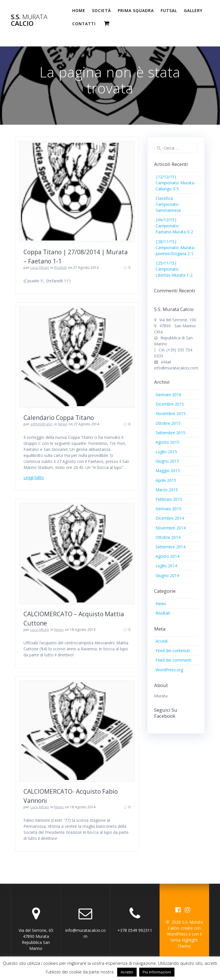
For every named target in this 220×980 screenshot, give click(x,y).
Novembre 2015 (171, 413)
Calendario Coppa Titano (59, 418)
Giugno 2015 (167, 461)
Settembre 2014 (170, 547)
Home (79, 10)
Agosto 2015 (167, 442)
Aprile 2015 (166, 480)
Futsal (169, 10)
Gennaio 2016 (168, 395)
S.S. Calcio (29, 20)
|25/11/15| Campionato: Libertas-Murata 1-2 (174, 269)
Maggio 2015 (168, 471)
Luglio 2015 (166, 452)
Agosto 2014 (167, 556)
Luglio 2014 (166, 566)
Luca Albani (40, 268)
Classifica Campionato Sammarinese (168, 204)
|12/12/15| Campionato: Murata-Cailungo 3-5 (175, 183)
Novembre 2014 (171, 528)
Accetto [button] (127, 972)
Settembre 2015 (170, 433)
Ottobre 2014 (168, 537)
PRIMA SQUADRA (136, 10)
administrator (42, 424)
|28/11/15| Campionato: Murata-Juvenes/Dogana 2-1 (175, 248)
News (63, 424)
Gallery (193, 10)
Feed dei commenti (173, 660)
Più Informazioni (157, 972)
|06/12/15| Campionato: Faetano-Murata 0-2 (174, 226)
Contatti (84, 24)
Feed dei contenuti (173, 651)
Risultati (60, 268)
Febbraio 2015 (169, 499)
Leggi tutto (34, 477)
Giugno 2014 (167, 575)
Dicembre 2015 (170, 404)
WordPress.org (169, 670)
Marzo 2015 (167, 490)
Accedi (162, 641)
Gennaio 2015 (168, 509)
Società (101, 10)
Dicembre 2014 (170, 518)
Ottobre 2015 (168, 423)
